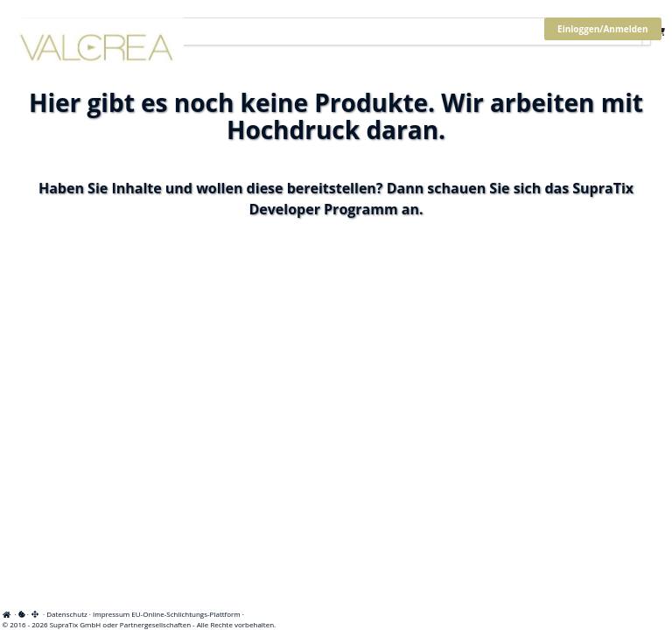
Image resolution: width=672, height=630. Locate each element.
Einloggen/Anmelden (602, 29)
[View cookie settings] (22, 614)
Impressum (111, 614)
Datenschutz (67, 614)
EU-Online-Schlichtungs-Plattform (185, 614)
